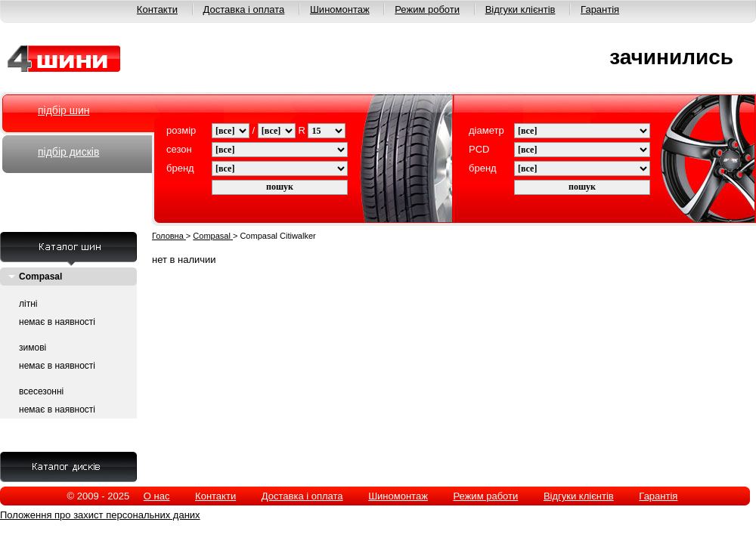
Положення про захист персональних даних (100, 515)
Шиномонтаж (340, 9)
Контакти (157, 9)
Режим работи (485, 496)
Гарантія (600, 9)
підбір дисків (68, 152)
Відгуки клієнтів (521, 9)
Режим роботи (427, 9)
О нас (157, 496)
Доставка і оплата (244, 9)
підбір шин (64, 110)
